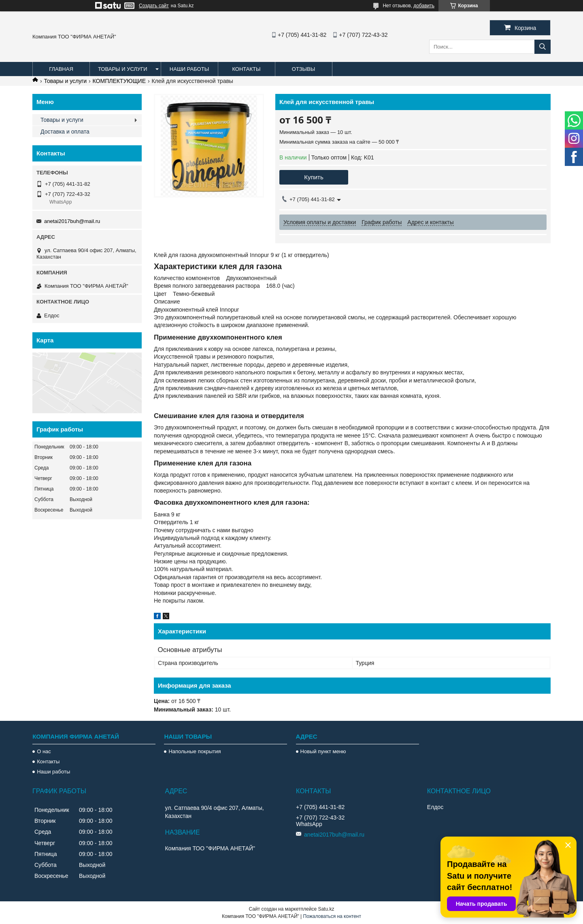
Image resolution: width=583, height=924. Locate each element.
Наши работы (189, 69)
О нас (44, 751)
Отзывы (303, 69)
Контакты (246, 69)
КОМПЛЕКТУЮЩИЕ (119, 81)
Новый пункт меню (323, 751)
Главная (61, 69)
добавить (424, 6)
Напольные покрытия (195, 751)
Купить (314, 177)
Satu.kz (326, 909)
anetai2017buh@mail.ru (72, 221)
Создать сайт (154, 6)
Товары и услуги (123, 69)
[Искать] (543, 47)
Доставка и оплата (65, 132)
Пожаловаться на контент (332, 916)
